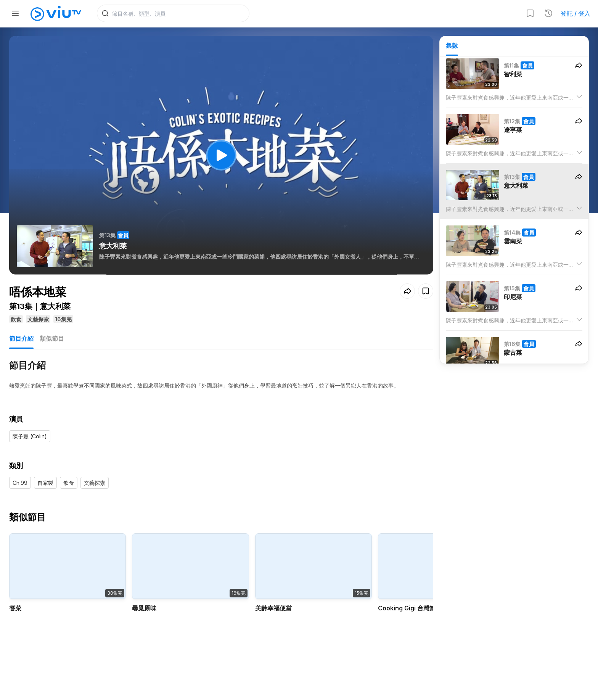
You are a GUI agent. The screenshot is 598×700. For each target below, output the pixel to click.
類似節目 (52, 340)
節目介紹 (21, 340)
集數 (452, 46)
